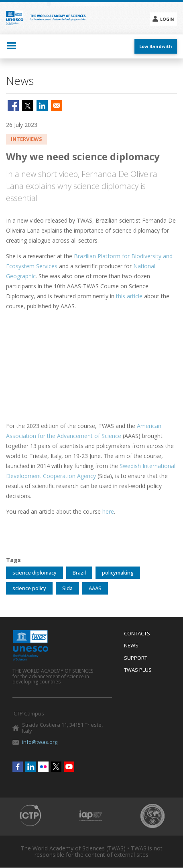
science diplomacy (35, 573)
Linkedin (31, 767)
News (131, 646)
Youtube (69, 767)
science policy (29, 588)
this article (129, 296)
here (108, 511)
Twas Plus (138, 670)
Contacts (137, 634)
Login (167, 19)
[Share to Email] (57, 106)
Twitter (56, 767)
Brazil (79, 573)
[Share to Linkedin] (42, 106)
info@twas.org (40, 742)
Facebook (18, 767)
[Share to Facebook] (13, 106)
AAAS (95, 588)
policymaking (118, 573)
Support (136, 658)
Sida (67, 588)
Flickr (43, 767)
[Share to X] (28, 106)
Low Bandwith (156, 46)
